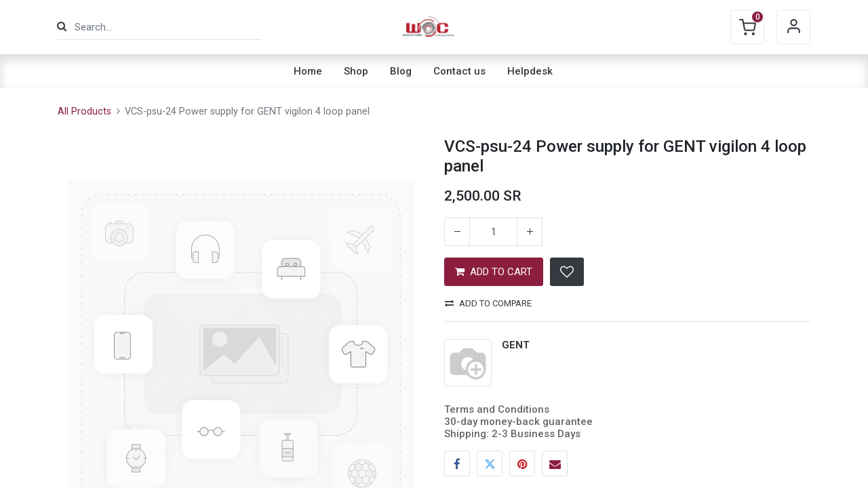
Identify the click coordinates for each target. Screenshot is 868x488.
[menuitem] (308, 71)
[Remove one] (457, 232)
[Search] (62, 27)
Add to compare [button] (488, 303)
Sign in (793, 27)
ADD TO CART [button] (494, 272)
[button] (567, 272)
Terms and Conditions (497, 409)
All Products (84, 111)
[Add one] (530, 232)
